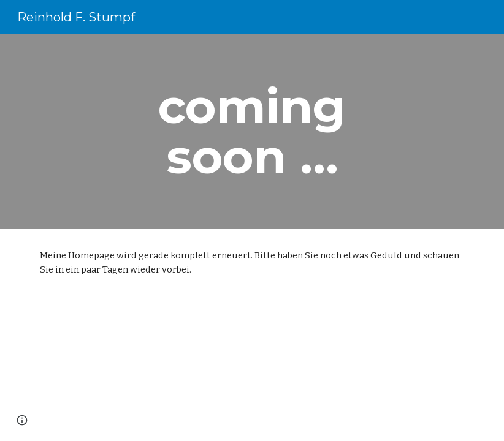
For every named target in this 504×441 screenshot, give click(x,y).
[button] (22, 420)
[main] (252, 132)
